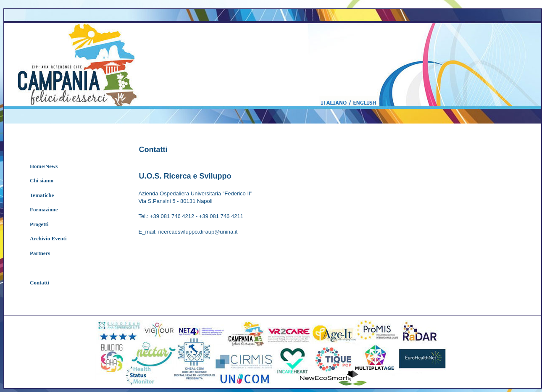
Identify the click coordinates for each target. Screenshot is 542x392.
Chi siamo (42, 180)
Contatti (39, 283)
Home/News (44, 166)
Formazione (44, 209)
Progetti (39, 224)
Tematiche (42, 195)
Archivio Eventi (48, 238)
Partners (40, 253)
